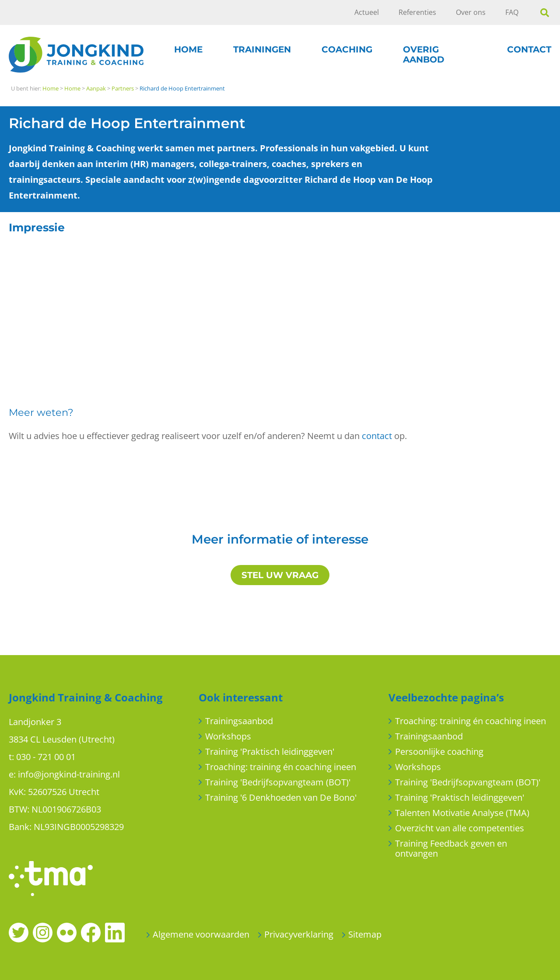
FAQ (512, 12)
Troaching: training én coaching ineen (281, 767)
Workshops (228, 736)
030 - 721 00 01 (46, 757)
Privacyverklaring (299, 934)
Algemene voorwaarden (201, 934)
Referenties (417, 12)
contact (377, 436)
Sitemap (365, 934)
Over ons (471, 12)
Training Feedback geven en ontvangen (451, 848)
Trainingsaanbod (239, 721)
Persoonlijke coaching (439, 752)
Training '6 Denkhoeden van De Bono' (281, 797)
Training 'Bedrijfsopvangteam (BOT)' (278, 782)
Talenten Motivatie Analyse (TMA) (462, 813)
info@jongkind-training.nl (69, 774)
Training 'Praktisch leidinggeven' (270, 752)
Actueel (367, 12)
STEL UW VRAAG (280, 575)
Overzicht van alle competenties (460, 828)
